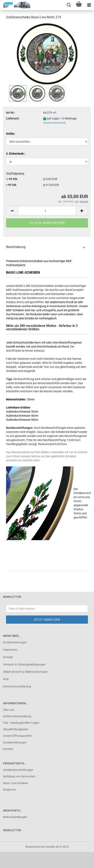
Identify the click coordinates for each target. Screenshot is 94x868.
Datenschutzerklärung (17, 686)
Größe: (11, 134)
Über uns (9, 710)
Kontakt (8, 657)
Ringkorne (9, 790)
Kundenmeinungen (15, 642)
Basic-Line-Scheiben (16, 783)
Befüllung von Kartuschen (19, 776)
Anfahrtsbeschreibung (17, 716)
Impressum (10, 650)
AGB (6, 679)
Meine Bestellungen (15, 817)
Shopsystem (33, 847)
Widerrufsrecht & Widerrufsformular (25, 672)
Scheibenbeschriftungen (18, 770)
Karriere (8, 749)
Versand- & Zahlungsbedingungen (24, 664)
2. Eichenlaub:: (16, 154)
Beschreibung (16, 247)
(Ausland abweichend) (54, 123)
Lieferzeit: (13, 118)
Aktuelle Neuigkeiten (16, 729)
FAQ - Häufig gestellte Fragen (21, 723)
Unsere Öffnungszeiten (17, 736)
